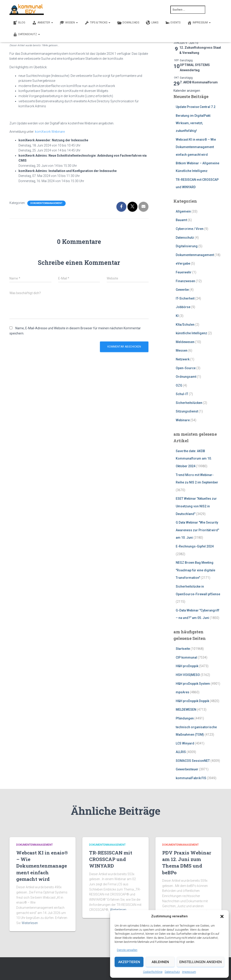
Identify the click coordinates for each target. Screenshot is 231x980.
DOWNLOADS (128, 23)
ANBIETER (43, 23)
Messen (182, 350)
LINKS (152, 23)
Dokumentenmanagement (46, 203)
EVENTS (173, 23)
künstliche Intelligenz (191, 333)
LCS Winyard (185, 743)
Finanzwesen (185, 281)
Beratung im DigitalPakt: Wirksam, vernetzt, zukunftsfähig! (193, 123)
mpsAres (182, 692)
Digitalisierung (187, 246)
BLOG (19, 23)
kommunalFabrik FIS (191, 778)
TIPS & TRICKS (97, 23)
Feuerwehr (184, 272)
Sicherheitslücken (189, 403)
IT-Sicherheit (185, 298)
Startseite (183, 649)
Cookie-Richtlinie (153, 972)
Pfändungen (185, 718)
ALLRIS (181, 752)
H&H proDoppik (187, 666)
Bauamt (181, 220)
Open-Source (186, 368)
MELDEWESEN (186, 710)
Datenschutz (172, 972)
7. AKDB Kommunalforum (199, 82)
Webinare (183, 420)
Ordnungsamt (186, 377)
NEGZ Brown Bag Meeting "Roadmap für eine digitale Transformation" (195, 570)
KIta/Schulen (185, 325)
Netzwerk (183, 359)
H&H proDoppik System (193, 684)
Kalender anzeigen (187, 91)
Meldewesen (185, 342)
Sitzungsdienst (187, 411)
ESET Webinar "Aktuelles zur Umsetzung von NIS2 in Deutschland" (196, 506)
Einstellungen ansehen (201, 962)
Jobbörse (183, 307)
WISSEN (69, 23)
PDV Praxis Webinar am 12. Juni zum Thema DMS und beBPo (187, 863)
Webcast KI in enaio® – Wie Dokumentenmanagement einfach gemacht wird (196, 147)
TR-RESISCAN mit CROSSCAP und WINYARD (111, 859)
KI (177, 316)
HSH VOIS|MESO (188, 675)
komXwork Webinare (50, 132)
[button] (222, 916)
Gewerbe (182, 290)
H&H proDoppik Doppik (192, 701)
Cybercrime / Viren (190, 229)
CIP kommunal (186, 657)
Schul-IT (182, 394)
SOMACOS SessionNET (193, 761)
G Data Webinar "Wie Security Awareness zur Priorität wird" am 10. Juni (197, 530)
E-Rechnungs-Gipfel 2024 (195, 546)
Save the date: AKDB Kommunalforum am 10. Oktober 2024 (194, 459)
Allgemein (183, 211)
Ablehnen (160, 962)
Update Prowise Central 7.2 (196, 107)
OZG (179, 385)
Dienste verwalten (127, 950)
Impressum (189, 972)
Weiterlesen (30, 923)
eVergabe (183, 263)
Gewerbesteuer (187, 769)
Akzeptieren (129, 962)
